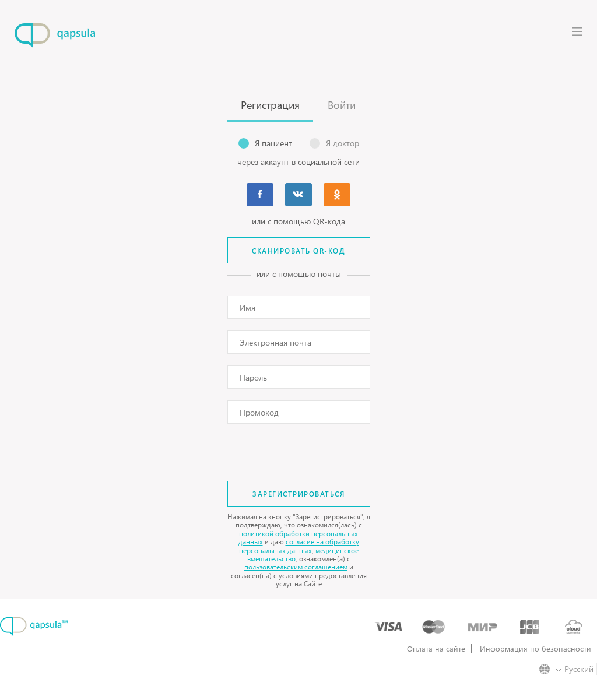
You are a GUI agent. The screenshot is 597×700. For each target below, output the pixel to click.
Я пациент (265, 143)
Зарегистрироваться (298, 494)
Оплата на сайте (436, 649)
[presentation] (299, 448)
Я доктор (334, 143)
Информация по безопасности (535, 649)
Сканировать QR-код (298, 251)
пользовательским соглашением (296, 567)
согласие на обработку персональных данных (299, 546)
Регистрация (270, 105)
